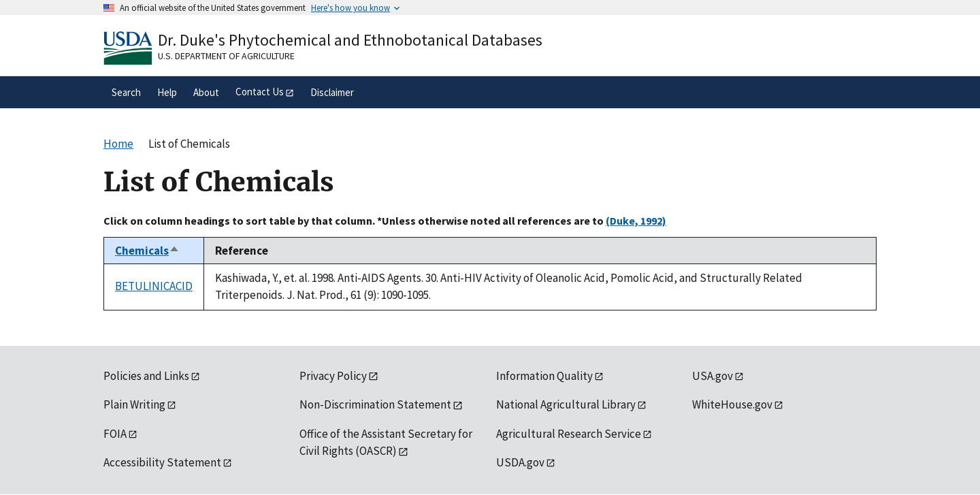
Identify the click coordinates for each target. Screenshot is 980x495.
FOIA (115, 434)
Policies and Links (146, 376)
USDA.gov (520, 462)
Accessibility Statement (162, 462)
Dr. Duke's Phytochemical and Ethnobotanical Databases (350, 40)
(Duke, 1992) (636, 221)
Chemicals (147, 251)
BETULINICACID (154, 286)
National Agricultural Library (566, 404)
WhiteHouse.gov (732, 404)
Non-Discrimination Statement (375, 404)
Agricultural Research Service (569, 434)
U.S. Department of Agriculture (226, 56)
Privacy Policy (333, 376)
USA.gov (713, 376)
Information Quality (544, 376)
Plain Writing (134, 404)
